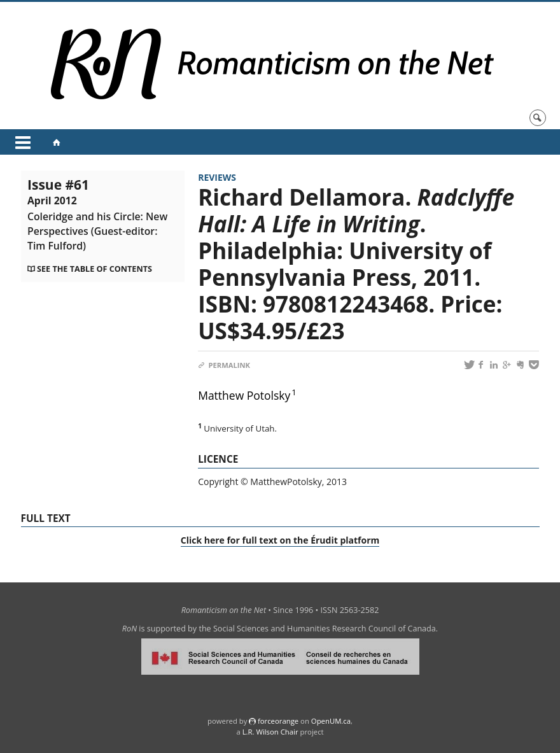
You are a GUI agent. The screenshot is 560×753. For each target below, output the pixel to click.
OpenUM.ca (331, 721)
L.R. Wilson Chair (270, 732)
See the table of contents (94, 269)
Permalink (224, 365)
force (278, 721)
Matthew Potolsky (244, 395)
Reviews (217, 177)
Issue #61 (97, 214)
